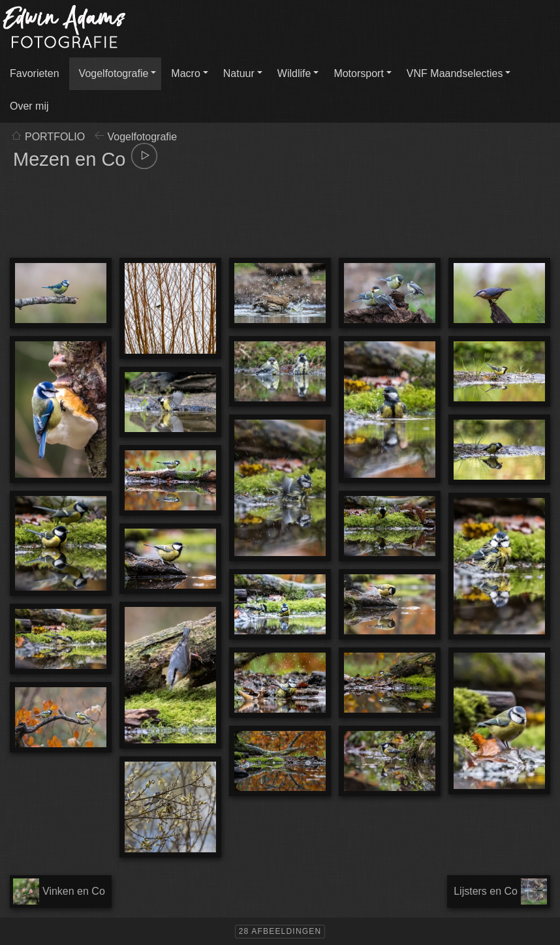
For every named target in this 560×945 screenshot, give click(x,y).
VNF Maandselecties (455, 73)
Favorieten (35, 73)
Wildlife (294, 73)
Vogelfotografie (114, 73)
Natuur (239, 73)
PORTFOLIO (55, 137)
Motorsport (358, 73)
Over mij (29, 106)
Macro (185, 73)
